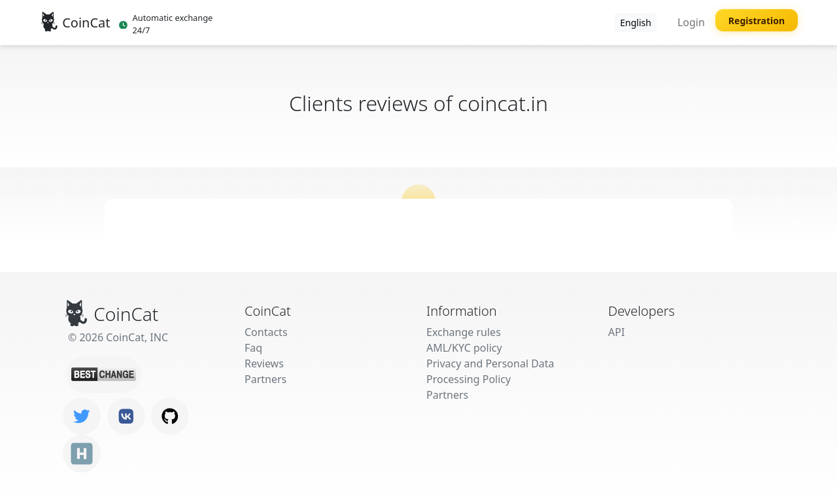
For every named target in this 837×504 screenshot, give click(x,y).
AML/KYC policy (464, 348)
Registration (757, 21)
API (616, 332)
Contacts (266, 332)
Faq (253, 348)
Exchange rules (464, 332)
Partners (265, 379)
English (636, 23)
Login (691, 22)
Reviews (264, 363)
